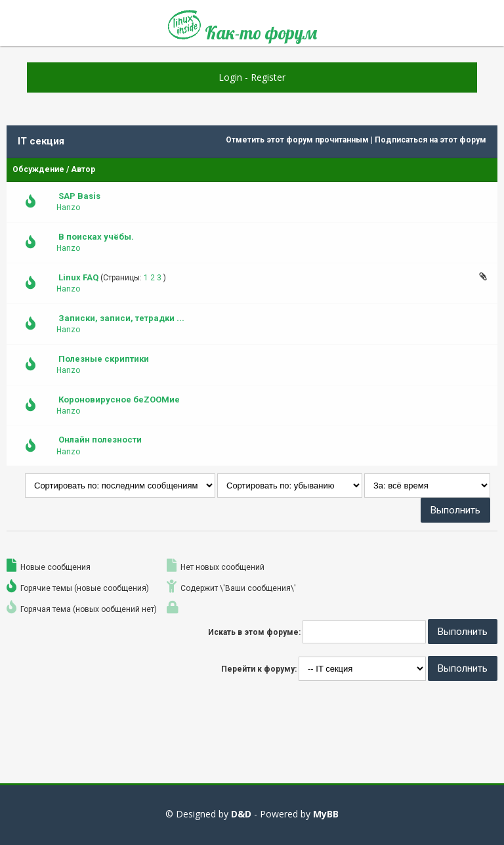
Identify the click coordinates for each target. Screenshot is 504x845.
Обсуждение (38, 169)
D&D (241, 814)
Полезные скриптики (104, 359)
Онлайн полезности (100, 440)
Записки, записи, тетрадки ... (121, 318)
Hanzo (68, 207)
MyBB (326, 814)
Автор (83, 169)
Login (230, 77)
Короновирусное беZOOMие (119, 400)
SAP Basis (79, 196)
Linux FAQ (78, 277)
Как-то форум (242, 28)
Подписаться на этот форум (430, 140)
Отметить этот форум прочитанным (297, 140)
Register (268, 77)
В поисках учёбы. (96, 237)
